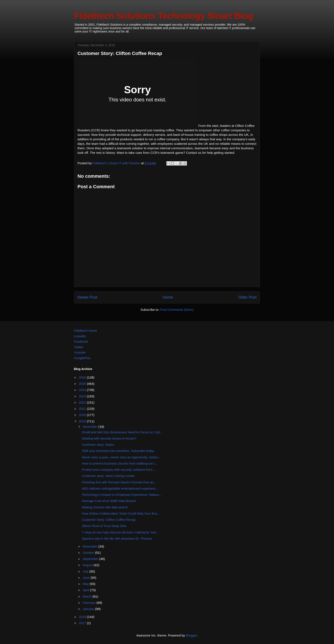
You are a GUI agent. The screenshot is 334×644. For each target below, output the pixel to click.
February (89, 603)
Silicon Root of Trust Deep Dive (104, 526)
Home (168, 297)
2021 (83, 409)
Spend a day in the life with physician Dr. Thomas (117, 538)
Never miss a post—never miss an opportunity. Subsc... (121, 457)
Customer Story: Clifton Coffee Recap (109, 520)
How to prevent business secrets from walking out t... (120, 463)
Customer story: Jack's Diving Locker (108, 476)
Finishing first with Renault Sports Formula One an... (119, 482)
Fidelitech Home (85, 331)
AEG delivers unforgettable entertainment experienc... (120, 488)
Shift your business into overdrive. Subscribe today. (118, 451)
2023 (83, 396)
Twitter (79, 347)
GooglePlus (82, 358)
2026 (83, 377)
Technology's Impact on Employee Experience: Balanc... (122, 495)
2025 (83, 384)
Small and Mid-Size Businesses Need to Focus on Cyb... (122, 432)
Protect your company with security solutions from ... (119, 470)
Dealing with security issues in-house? (109, 438)
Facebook (81, 341)
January (89, 609)
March (88, 596)
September (91, 559)
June (87, 578)
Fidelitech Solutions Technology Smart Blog (164, 16)
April (86, 590)
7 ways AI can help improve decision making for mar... (120, 532)
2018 (83, 617)
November (90, 546)
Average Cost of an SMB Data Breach (109, 501)
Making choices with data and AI (105, 507)
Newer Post (87, 297)
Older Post (247, 297)
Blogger (191, 635)
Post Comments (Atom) (177, 310)
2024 (83, 390)
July (86, 571)
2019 (83, 421)
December (90, 427)
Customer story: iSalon (98, 445)
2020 (83, 415)
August (88, 565)
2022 (83, 402)
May (86, 584)
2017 (83, 623)
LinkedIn (80, 336)
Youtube (80, 352)
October (89, 553)
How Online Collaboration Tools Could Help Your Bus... (121, 513)
